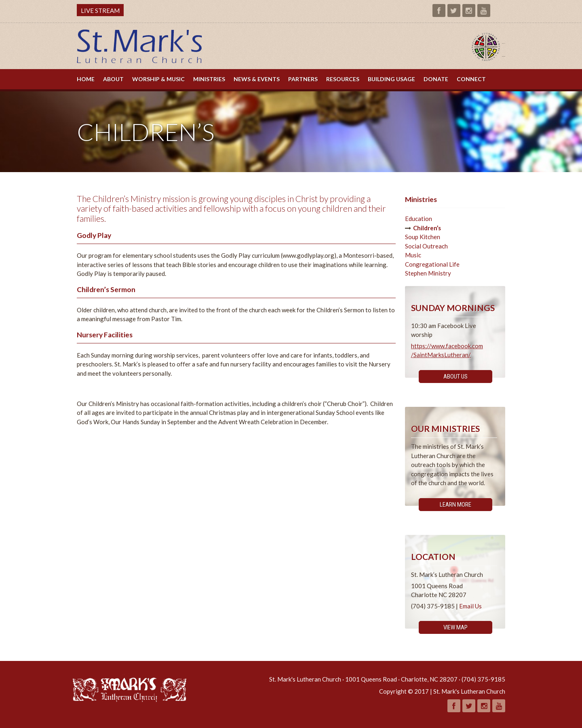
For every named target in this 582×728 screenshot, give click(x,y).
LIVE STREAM (100, 11)
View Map (455, 627)
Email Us (470, 606)
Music (413, 255)
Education (419, 219)
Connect (471, 79)
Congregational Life (432, 264)
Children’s (427, 228)
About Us (455, 377)
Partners (303, 79)
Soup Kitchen (423, 237)
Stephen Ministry (428, 273)
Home (86, 79)
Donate (436, 79)
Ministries (209, 79)
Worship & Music (158, 79)
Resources (343, 79)
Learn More (455, 505)
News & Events (257, 79)
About (113, 79)
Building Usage (391, 79)
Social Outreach (426, 246)
